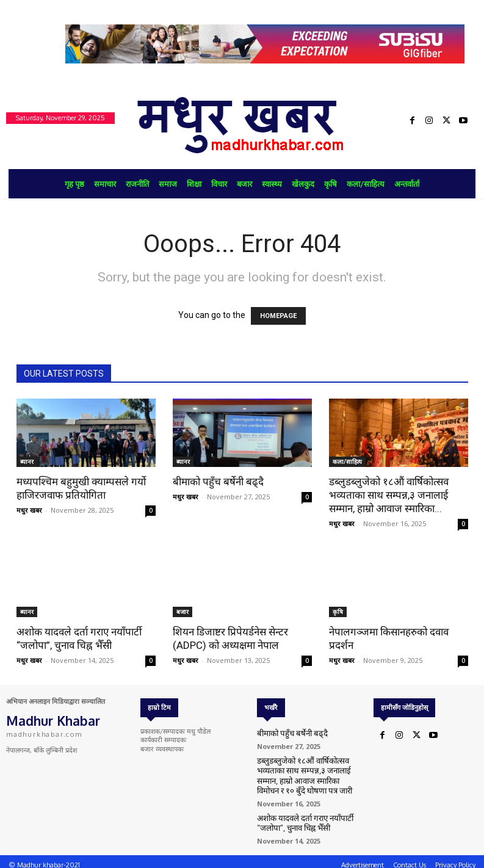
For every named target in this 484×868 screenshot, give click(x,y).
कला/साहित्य (347, 461)
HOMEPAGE (278, 316)
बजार (182, 612)
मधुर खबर (29, 510)
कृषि (338, 612)
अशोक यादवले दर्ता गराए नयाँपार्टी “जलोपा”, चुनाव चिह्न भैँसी (298, 817)
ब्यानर (27, 461)
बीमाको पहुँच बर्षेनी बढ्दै (218, 482)
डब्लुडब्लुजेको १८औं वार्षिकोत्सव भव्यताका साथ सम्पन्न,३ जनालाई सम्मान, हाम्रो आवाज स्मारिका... (389, 495)
